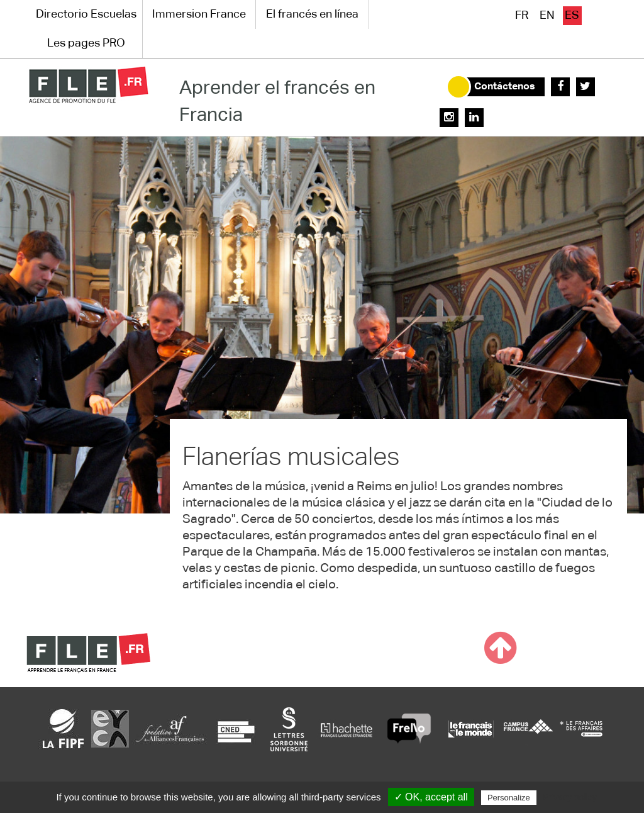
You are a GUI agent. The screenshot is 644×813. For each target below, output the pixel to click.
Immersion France (199, 14)
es (572, 16)
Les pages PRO (86, 43)
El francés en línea (312, 14)
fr (522, 16)
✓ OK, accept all (431, 797)
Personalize (509, 798)
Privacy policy (570, 797)
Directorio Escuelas (86, 14)
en (547, 16)
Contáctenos (505, 87)
